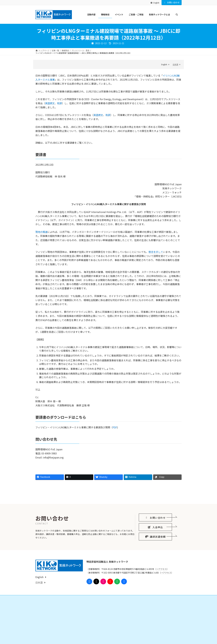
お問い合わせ (172, 2)
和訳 (60, 103)
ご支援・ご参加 (94, 634)
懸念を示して (156, 252)
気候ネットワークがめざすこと (152, 639)
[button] (155, 546)
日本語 (175, 64)
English (155, 3)
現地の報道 (41, 232)
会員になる (94, 639)
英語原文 (50, 103)
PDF (115, 427)
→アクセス (161, 598)
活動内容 (41, 634)
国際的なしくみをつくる (49, 639)
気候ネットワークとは (147, 634)
